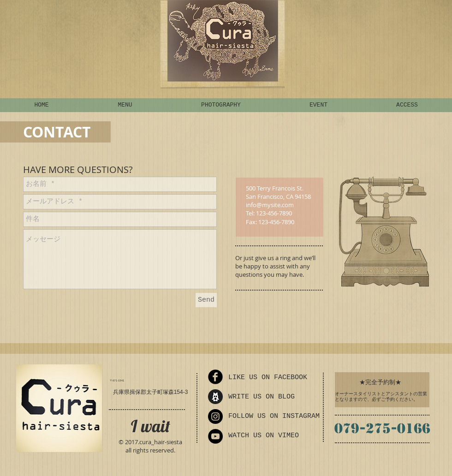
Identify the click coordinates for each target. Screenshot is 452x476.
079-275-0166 (382, 428)
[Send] (206, 300)
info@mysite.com (270, 205)
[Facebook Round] (215, 377)
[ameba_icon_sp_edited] (215, 397)
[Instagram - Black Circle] (215, 416)
